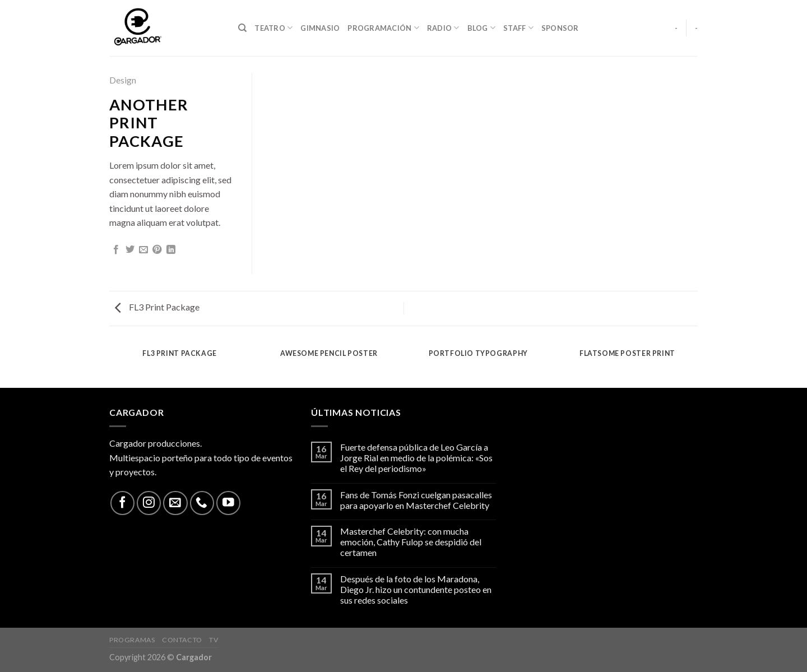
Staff (518, 28)
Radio (443, 28)
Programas (132, 640)
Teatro (273, 28)
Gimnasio (320, 28)
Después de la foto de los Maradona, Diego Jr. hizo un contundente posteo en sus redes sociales (416, 589)
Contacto (182, 640)
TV (214, 640)
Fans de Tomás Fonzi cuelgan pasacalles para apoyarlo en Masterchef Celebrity (416, 500)
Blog (481, 28)
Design (123, 80)
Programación (383, 28)
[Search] (242, 28)
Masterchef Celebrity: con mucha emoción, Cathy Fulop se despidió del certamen (411, 542)
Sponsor (560, 28)
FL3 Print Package (157, 307)
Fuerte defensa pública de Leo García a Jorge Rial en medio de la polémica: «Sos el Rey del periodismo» (416, 458)
